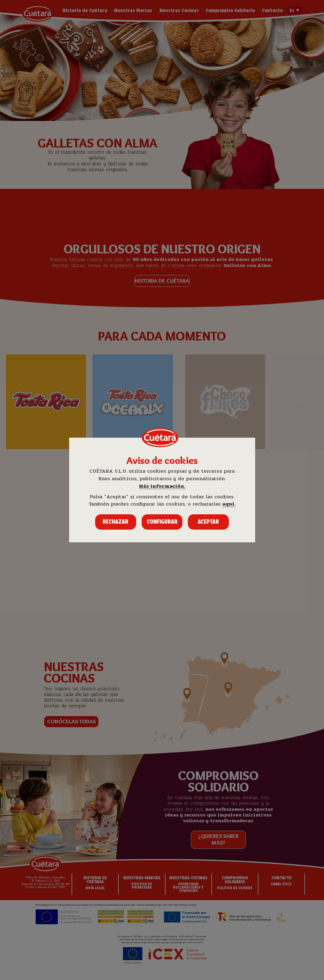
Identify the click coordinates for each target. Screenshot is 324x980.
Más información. (162, 486)
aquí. (229, 504)
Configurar (162, 522)
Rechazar (115, 522)
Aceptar (208, 522)
